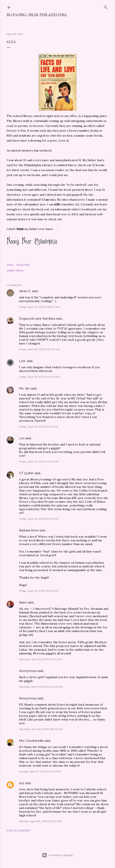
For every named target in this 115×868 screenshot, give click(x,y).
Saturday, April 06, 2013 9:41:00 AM (41, 659)
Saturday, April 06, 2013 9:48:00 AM (41, 729)
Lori (22, 438)
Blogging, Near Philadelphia (37, 15)
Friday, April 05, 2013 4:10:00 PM (39, 461)
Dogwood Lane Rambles (37, 319)
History (20, 270)
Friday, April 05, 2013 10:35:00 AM (39, 307)
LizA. (22, 361)
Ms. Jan (24, 388)
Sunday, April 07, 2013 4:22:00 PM (40, 771)
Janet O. (25, 291)
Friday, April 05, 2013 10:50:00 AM (40, 349)
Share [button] (10, 265)
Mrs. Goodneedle (31, 741)
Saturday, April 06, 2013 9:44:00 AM (41, 687)
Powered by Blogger (57, 855)
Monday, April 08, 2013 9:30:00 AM (40, 821)
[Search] (106, 7)
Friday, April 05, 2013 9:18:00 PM (39, 591)
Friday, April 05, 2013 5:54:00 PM (39, 519)
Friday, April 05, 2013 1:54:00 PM (39, 427)
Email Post (23, 265)
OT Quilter (26, 473)
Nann (23, 602)
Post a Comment (19, 830)
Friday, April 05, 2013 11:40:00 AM (39, 377)
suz (22, 783)
